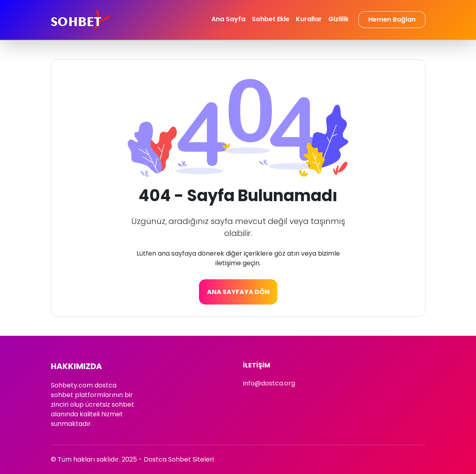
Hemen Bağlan (392, 19)
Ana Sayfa (228, 19)
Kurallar (309, 19)
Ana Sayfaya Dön (238, 292)
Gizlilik (338, 19)
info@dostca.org (269, 383)
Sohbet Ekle (271, 19)
